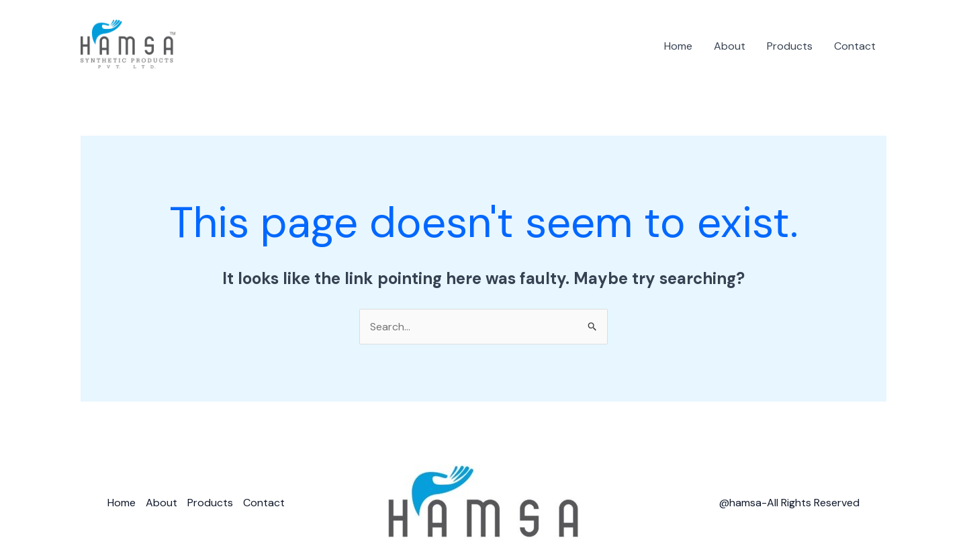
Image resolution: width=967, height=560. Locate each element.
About (730, 46)
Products (790, 46)
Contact (855, 46)
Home (678, 46)
